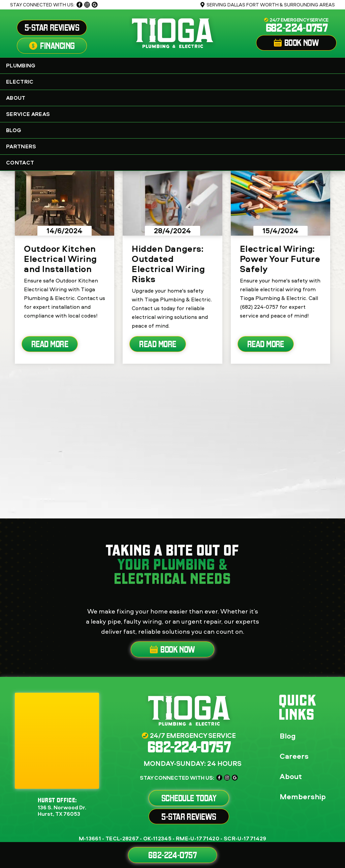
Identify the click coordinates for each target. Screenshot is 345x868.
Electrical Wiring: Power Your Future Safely (280, 259)
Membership (303, 797)
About (174, 98)
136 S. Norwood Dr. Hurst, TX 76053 (62, 811)
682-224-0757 (296, 27)
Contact (20, 162)
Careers (294, 756)
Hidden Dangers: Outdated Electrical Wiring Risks (168, 264)
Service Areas (174, 114)
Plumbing (174, 65)
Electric (174, 82)
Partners (174, 146)
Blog (14, 130)
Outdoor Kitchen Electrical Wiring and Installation (60, 259)
